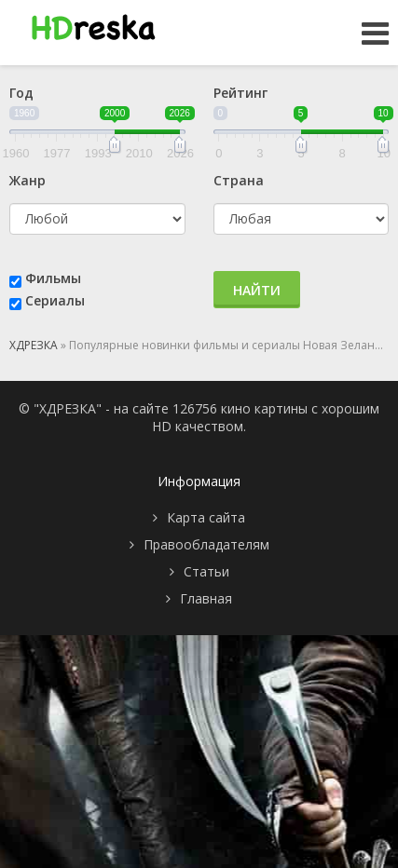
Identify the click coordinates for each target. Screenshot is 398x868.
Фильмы (53, 278)
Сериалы (55, 300)
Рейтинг (240, 93)
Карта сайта (206, 517)
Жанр (27, 180)
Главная (206, 598)
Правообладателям (206, 544)
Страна (239, 180)
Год (21, 93)
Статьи (206, 571)
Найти (257, 290)
